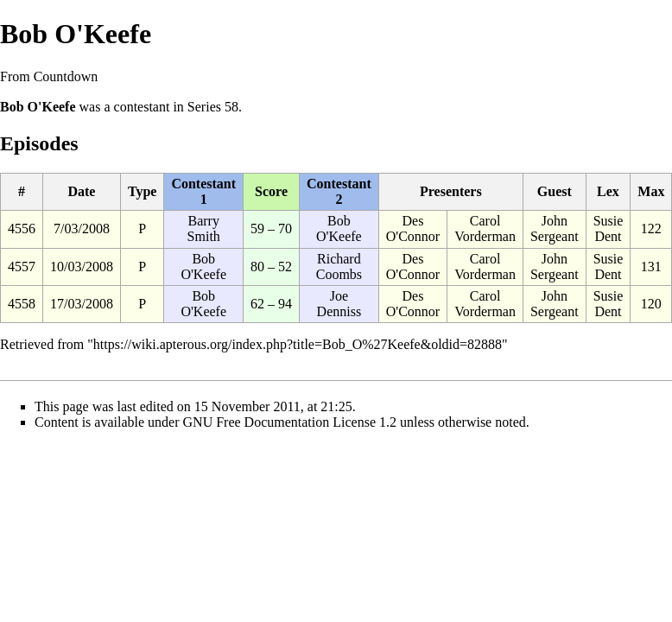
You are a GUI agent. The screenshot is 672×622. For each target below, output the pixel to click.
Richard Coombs (339, 267)
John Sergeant (555, 228)
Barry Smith (204, 228)
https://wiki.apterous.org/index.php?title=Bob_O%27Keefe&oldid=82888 (298, 344)
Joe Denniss (339, 304)
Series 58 (213, 107)
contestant (142, 107)
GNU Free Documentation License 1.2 (290, 422)
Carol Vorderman (485, 228)
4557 (22, 267)
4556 (22, 228)
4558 (22, 304)
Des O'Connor (413, 228)
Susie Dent (609, 228)
